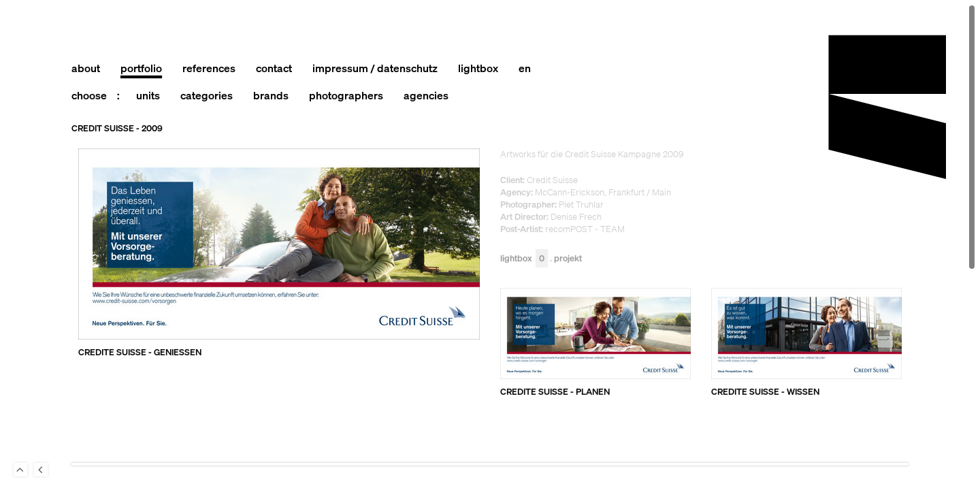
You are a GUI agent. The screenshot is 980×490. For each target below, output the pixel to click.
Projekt (568, 259)
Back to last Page (41, 470)
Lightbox (524, 259)
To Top (20, 470)
